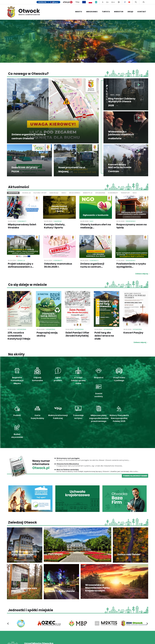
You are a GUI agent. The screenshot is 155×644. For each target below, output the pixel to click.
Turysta (106, 12)
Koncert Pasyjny (133, 333)
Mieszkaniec (92, 12)
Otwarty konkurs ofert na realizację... (96, 226)
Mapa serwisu (143, 640)
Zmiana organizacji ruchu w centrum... (92, 265)
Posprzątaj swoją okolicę (47, 334)
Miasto (79, 12)
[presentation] (14, 56)
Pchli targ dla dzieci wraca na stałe (104, 336)
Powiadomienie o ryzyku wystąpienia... (131, 265)
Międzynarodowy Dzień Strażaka (22, 226)
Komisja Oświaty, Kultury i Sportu (55, 226)
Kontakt (142, 12)
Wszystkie (13, 193)
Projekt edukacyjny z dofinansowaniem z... (21, 265)
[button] (72, 60)
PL (144, 2)
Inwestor (119, 12)
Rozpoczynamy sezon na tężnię (132, 226)
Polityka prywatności (106, 640)
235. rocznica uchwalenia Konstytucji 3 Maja (19, 336)
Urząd (130, 12)
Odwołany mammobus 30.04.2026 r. (58, 265)
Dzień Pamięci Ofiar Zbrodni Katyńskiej (77, 334)
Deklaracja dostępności (125, 640)
